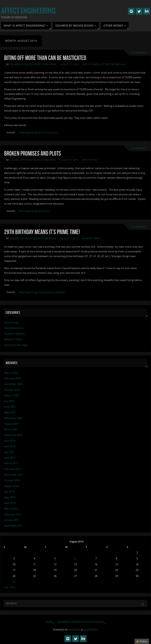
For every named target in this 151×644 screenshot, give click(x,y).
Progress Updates (14, 334)
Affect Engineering (28, 11)
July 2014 (9, 492)
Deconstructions (14, 328)
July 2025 (9, 401)
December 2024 (13, 418)
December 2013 (13, 526)
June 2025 (10, 407)
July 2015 (9, 452)
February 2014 (12, 514)
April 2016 (10, 446)
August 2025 (11, 395)
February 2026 (12, 378)
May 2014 (10, 497)
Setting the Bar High (113, 64)
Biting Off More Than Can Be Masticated (45, 58)
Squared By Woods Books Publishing (33, 64)
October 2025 (12, 390)
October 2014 (12, 480)
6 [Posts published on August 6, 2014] (75, 558)
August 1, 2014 (69, 238)
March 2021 (11, 429)
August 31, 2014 (70, 64)
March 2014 (11, 509)
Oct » (13, 587)
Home (49, 622)
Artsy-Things (91, 64)
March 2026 (11, 373)
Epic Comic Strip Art (48, 132)
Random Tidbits (92, 238)
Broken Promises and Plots (33, 153)
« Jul (6, 587)
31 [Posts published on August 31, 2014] (14, 582)
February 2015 (12, 469)
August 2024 (11, 424)
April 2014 (10, 503)
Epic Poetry (44, 211)
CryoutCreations (46, 292)
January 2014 (12, 520)
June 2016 (10, 441)
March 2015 (11, 463)
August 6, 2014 (69, 160)
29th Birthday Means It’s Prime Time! (42, 232)
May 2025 (10, 412)
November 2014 (13, 475)
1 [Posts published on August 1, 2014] (116, 553)
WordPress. (91, 630)
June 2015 (10, 458)
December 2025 (13, 384)
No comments (139, 53)
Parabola (60, 292)
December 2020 (13, 435)
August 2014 (11, 486)
